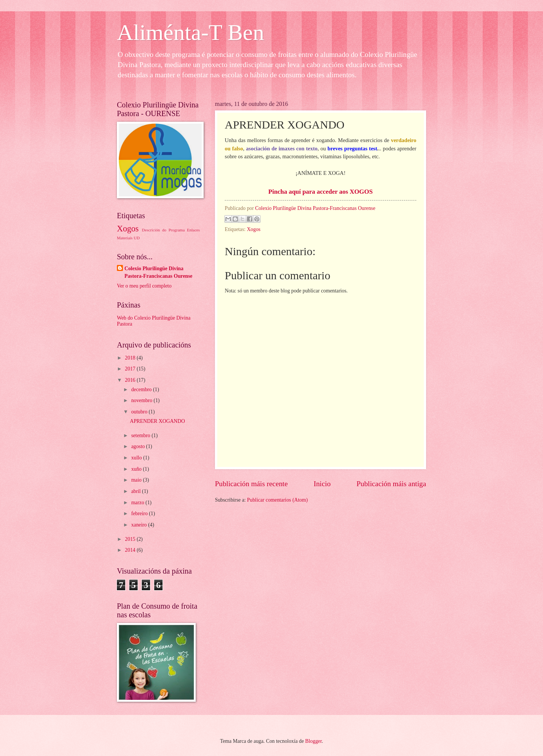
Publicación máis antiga (392, 484)
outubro (140, 412)
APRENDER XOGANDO (157, 421)
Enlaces (193, 230)
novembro (142, 400)
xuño (137, 469)
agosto (139, 446)
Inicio (322, 484)
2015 (131, 539)
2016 (131, 380)
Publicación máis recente (251, 484)
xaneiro (140, 525)
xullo (137, 458)
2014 (131, 550)
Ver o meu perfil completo (144, 286)
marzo (138, 503)
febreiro (140, 513)
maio (137, 480)
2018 (131, 358)
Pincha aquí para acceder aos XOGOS (321, 192)
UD (137, 238)
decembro (142, 389)
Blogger (313, 741)
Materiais (125, 238)
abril (137, 491)
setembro (141, 435)
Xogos (254, 229)
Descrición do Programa (163, 230)
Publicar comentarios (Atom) (277, 500)
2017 (131, 369)
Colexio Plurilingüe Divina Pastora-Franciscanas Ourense (158, 272)
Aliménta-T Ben (190, 32)
